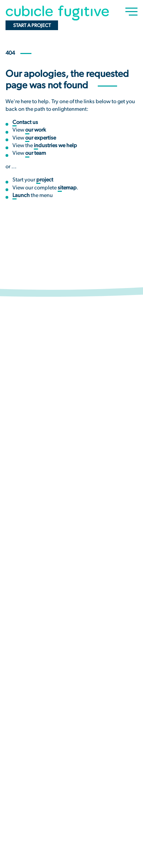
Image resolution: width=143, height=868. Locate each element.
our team (36, 153)
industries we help (55, 146)
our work (36, 130)
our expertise (41, 138)
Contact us (25, 123)
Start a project (32, 26)
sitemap (67, 188)
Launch (21, 196)
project (45, 180)
